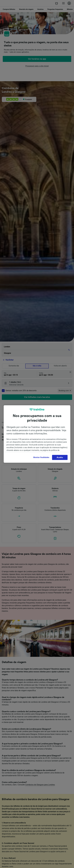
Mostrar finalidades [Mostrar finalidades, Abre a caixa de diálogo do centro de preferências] (41, 457)
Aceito (60, 457)
